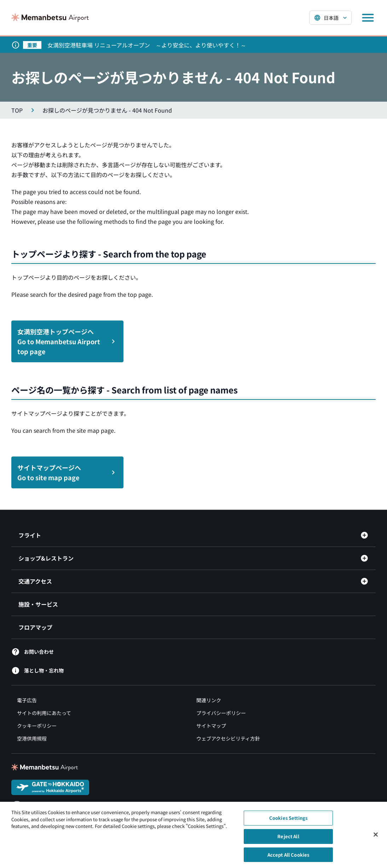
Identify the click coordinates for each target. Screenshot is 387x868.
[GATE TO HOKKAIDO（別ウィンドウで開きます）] (50, 787)
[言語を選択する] (330, 18)
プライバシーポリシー (221, 713)
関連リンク (209, 700)
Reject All (288, 839)
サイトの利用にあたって (44, 713)
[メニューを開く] (368, 18)
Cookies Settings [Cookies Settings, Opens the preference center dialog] (288, 821)
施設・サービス (38, 604)
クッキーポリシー (37, 726)
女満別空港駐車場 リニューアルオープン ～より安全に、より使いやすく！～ (147, 45)
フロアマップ (35, 627)
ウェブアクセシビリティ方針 (228, 738)
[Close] (376, 837)
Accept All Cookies (288, 857)
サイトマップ (211, 726)
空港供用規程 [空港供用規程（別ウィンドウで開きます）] (32, 738)
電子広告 (27, 700)
